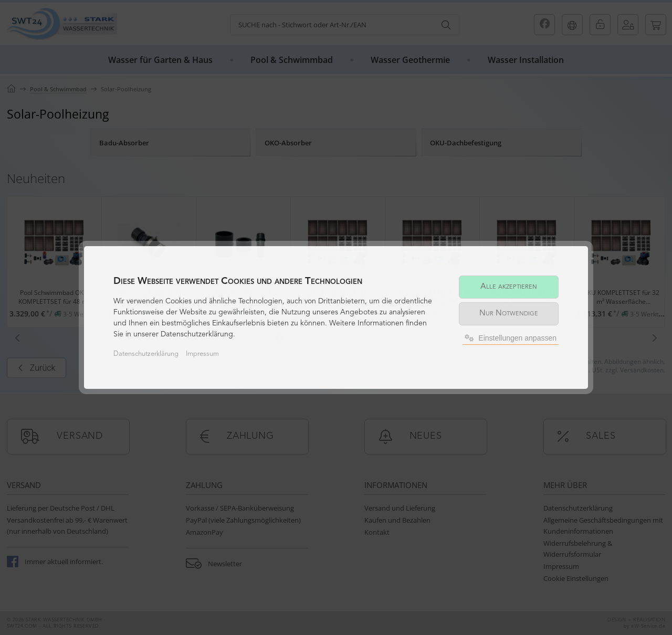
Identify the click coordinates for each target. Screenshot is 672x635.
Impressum (202, 354)
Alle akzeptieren (509, 287)
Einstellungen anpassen (511, 338)
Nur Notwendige (509, 314)
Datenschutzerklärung (146, 354)
